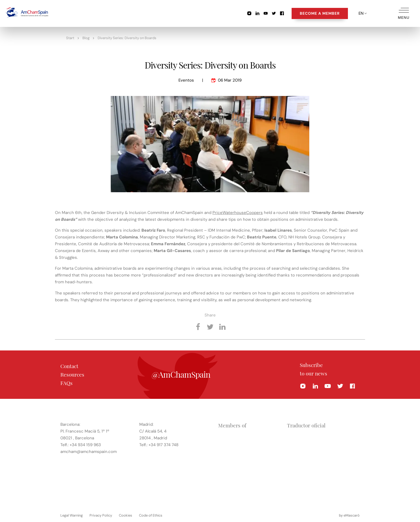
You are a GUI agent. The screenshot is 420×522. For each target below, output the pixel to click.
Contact (69, 366)
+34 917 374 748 (163, 445)
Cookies (126, 515)
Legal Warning (72, 515)
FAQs (67, 383)
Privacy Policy (101, 515)
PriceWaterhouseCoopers (238, 213)
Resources (72, 374)
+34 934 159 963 (85, 445)
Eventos (186, 80)
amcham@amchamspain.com (89, 451)
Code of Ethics (151, 515)
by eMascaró (349, 515)
